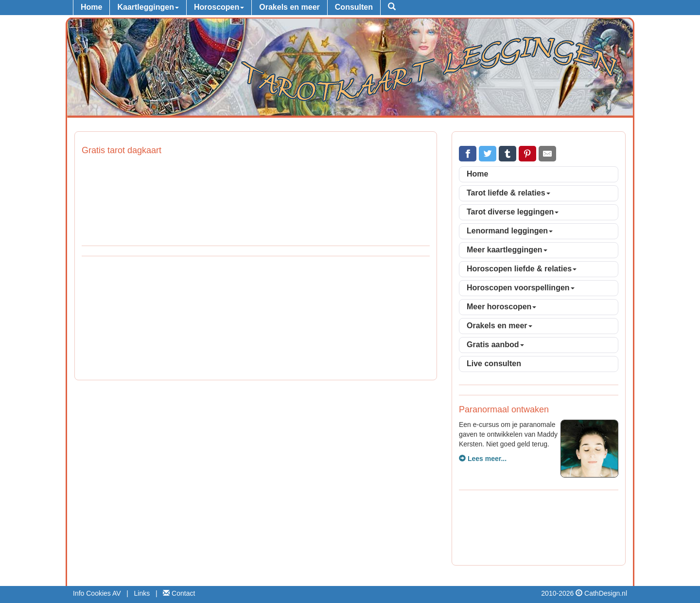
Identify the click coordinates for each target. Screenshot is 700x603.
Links (142, 593)
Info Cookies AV (97, 593)
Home (91, 7)
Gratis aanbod (495, 345)
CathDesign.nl (606, 593)
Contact (179, 593)
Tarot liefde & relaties (508, 193)
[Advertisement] (256, 319)
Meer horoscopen (501, 307)
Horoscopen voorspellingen (521, 288)
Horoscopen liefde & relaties (522, 269)
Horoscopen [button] (219, 7)
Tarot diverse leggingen (513, 212)
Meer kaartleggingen (507, 250)
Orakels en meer (289, 7)
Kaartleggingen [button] (148, 7)
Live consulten (494, 364)
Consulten (354, 7)
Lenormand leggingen (510, 231)
